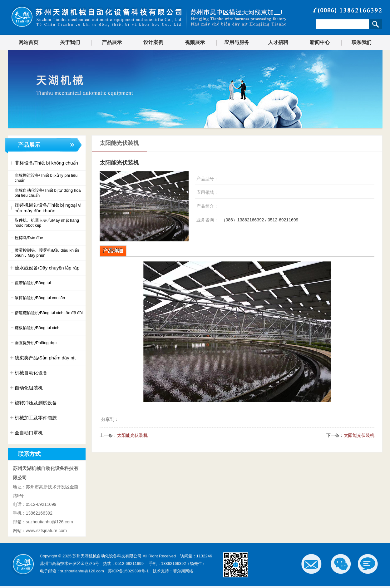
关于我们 (70, 42)
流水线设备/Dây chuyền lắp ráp (44, 268)
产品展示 (112, 42)
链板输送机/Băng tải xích (34, 328)
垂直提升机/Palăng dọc (33, 343)
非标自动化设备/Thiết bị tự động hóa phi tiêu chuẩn (45, 193)
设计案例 (153, 42)
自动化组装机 (26, 388)
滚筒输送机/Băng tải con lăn (37, 298)
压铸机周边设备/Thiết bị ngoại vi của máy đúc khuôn (45, 208)
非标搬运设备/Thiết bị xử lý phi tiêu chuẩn (43, 178)
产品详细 (113, 251)
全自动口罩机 (26, 433)
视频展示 (195, 42)
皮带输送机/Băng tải (30, 283)
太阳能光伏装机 (132, 435)
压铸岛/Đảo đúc (26, 238)
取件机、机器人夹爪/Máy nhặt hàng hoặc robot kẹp (44, 223)
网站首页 (28, 42)
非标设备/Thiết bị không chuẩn (44, 163)
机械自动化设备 (28, 373)
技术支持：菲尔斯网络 (173, 571)
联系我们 (362, 42)
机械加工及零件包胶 (33, 418)
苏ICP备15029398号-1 (128, 571)
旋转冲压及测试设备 (33, 403)
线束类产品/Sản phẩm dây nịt (42, 358)
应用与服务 (237, 42)
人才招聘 (278, 42)
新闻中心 (320, 42)
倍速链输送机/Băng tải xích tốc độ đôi (46, 313)
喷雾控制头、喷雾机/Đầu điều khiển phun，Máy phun (44, 253)
